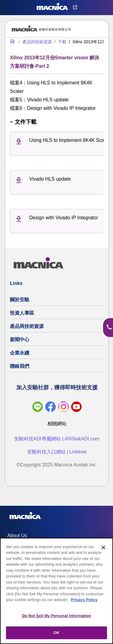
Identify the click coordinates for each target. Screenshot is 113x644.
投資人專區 (22, 313)
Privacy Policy (84, 600)
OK (57, 633)
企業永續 (20, 353)
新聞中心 (20, 340)
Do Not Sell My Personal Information (56, 616)
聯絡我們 (20, 366)
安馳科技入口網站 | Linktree (57, 452)
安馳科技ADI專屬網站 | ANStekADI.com (57, 439)
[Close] (103, 548)
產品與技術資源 (27, 326)
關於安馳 (20, 300)
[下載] (60, 42)
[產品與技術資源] (35, 42)
